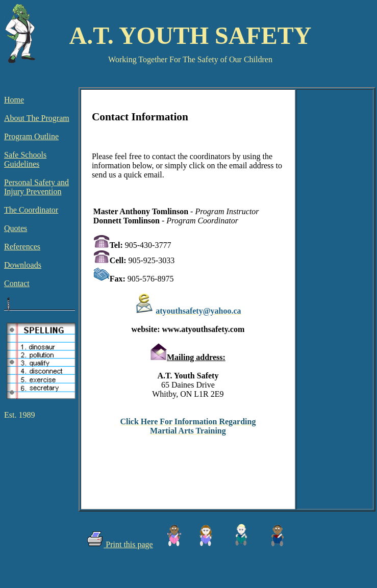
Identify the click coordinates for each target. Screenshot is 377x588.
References (22, 247)
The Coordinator (31, 210)
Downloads (23, 265)
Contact (17, 283)
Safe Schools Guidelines (25, 159)
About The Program (37, 118)
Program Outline (31, 136)
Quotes (16, 228)
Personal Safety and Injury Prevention (36, 187)
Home (14, 100)
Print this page (128, 544)
